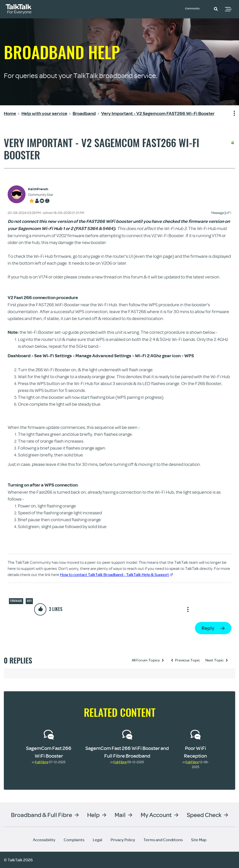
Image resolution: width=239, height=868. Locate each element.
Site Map (199, 840)
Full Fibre (42, 762)
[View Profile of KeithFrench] (41, 189)
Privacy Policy (123, 840)
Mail (120, 815)
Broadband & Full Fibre (42, 815)
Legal (97, 840)
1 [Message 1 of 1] (225, 213)
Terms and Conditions (163, 840)
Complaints (74, 840)
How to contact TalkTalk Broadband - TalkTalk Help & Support (116, 575)
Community (196, 8)
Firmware (16, 601)
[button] (216, 9)
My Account (156, 815)
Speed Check (204, 815)
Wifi (29, 601)
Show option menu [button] (231, 113)
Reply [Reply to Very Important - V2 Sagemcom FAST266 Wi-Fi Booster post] (208, 628)
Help (93, 815)
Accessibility (44, 840)
